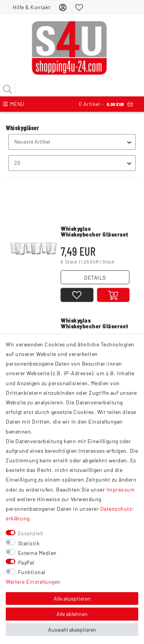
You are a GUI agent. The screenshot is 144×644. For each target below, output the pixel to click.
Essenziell (31, 533)
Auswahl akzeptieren (72, 630)
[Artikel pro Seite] (72, 163)
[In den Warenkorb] (113, 295)
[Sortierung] (72, 142)
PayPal (26, 562)
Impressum (121, 489)
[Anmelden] (63, 7)
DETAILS (95, 277)
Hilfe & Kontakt (32, 7)
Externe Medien (37, 553)
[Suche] (8, 89)
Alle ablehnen (72, 614)
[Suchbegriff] (72, 89)
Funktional (32, 572)
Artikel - (106, 104)
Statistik (29, 543)
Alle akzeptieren (72, 598)
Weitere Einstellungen (33, 582)
